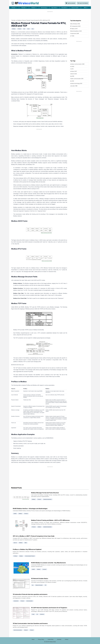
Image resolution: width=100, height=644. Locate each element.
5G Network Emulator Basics (40, 579)
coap (33, 614)
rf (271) (72, 69)
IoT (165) (72, 36)
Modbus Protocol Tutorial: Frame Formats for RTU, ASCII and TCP (34, 20)
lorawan (44, 569)
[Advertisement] (50, 15)
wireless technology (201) (76, 83)
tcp (33, 29)
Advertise (59, 639)
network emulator (39, 585)
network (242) (74, 74)
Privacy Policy (41, 639)
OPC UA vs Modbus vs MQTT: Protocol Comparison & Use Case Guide (34, 536)
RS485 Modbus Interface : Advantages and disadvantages (30, 509)
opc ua (15, 543)
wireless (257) (74, 71)
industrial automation (47, 499)
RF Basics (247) (74, 29)
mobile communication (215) (77, 79)
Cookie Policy (51, 639)
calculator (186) (74, 86)
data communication (18, 630)
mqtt (26, 543)
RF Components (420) (75, 26)
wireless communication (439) (77, 64)
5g (33, 585)
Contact (67, 639)
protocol (19, 29)
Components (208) (75, 33)
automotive (16, 601)
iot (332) (72, 66)
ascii (28, 29)
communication (29, 601)
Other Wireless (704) (75, 24)
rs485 (15, 514)
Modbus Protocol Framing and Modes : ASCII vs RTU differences (50, 520)
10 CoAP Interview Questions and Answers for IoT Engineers (49, 608)
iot (37, 614)
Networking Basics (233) (76, 31)
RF (25, 3)
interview (42, 614)
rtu (24, 29)
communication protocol (30, 556)
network (26, 630)
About (33, 639)
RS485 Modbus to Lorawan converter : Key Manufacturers (48, 563)
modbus (14, 29)
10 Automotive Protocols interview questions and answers (30, 594)
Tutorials (13, 20)
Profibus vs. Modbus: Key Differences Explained (27, 549)
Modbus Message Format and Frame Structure (45, 493)
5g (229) (72, 76)
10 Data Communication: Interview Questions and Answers (30, 623)
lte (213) (72, 81)
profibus (15, 556)
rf (45, 585)
